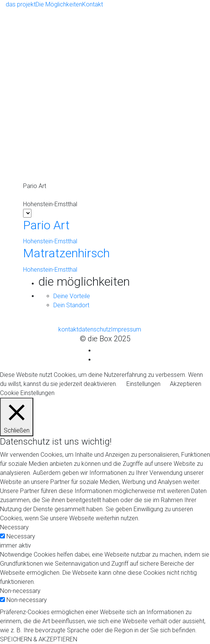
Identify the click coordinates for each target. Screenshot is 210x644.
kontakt (68, 329)
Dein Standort (71, 305)
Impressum (126, 329)
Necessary (21, 536)
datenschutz (95, 329)
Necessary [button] (14, 527)
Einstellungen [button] (143, 384)
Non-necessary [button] (20, 591)
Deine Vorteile (72, 296)
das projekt (21, 4)
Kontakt (93, 4)
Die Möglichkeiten (59, 4)
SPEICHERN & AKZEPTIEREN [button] (39, 639)
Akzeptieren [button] (186, 384)
